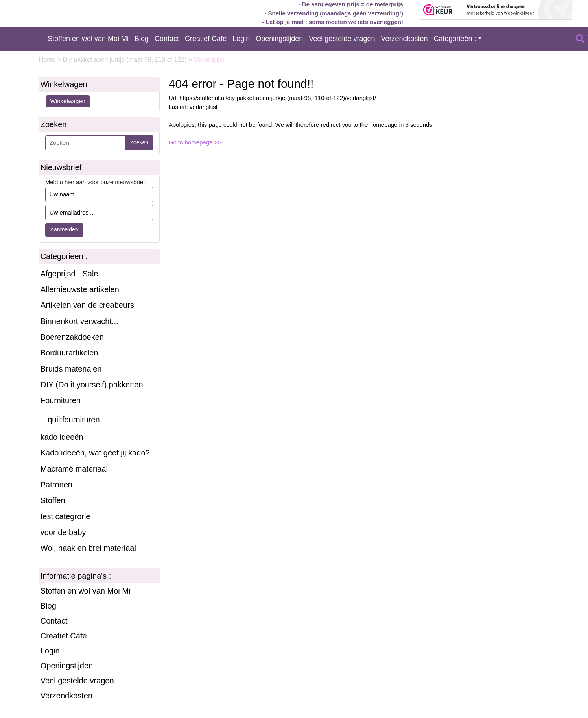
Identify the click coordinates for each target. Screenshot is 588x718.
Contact (167, 39)
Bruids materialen (71, 369)
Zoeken (139, 142)
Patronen (56, 485)
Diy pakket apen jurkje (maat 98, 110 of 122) (126, 60)
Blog (142, 39)
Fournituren (61, 400)
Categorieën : (455, 39)
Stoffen (53, 500)
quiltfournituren (74, 420)
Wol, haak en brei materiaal (88, 548)
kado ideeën (62, 437)
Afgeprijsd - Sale (69, 274)
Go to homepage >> (195, 142)
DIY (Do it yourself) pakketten (92, 385)
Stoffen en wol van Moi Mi (88, 39)
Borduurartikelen (69, 353)
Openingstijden (279, 39)
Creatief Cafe (206, 39)
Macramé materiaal (74, 469)
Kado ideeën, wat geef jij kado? (95, 453)
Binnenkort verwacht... (79, 321)
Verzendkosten (404, 39)
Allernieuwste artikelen (80, 289)
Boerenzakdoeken (72, 337)
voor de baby (63, 532)
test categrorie (65, 516)
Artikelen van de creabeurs (87, 305)
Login (241, 39)
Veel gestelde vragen (342, 39)
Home (48, 60)
